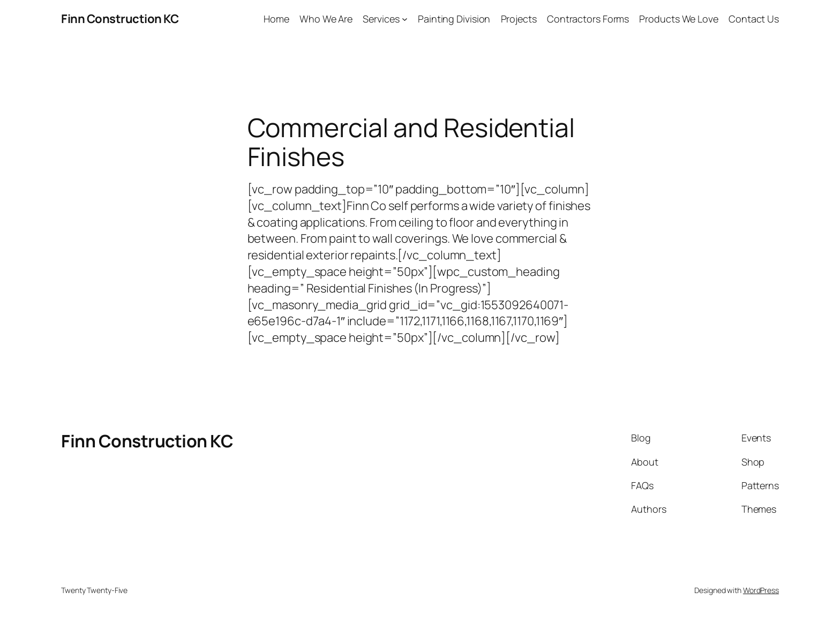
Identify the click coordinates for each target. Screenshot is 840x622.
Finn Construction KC (120, 19)
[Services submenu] (405, 19)
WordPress (761, 590)
